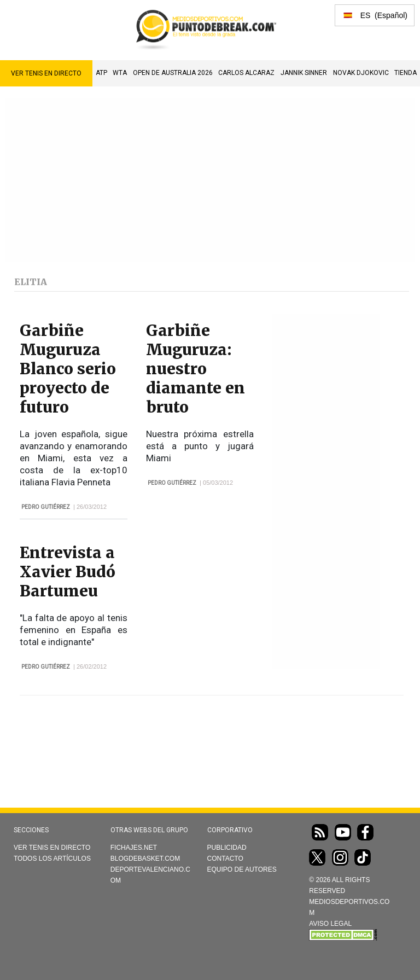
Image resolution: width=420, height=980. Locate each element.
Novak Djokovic (361, 73)
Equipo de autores (242, 869)
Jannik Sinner (304, 73)
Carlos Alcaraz (246, 73)
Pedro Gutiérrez (46, 507)
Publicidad (227, 848)
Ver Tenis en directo (46, 73)
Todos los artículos (52, 859)
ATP (101, 73)
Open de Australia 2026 (173, 73)
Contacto (225, 859)
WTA (120, 73)
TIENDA (406, 73)
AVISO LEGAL (330, 924)
